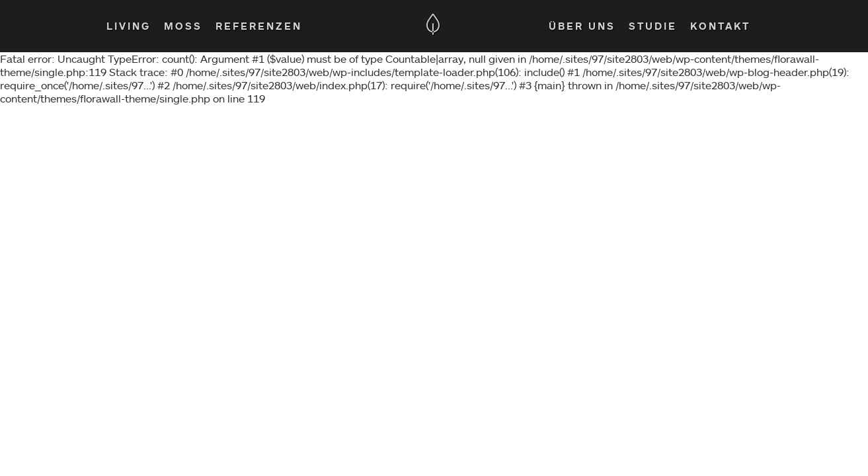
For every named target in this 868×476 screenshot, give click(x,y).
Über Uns (582, 26)
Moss (183, 26)
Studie (653, 26)
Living (129, 26)
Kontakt (720, 26)
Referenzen (259, 26)
